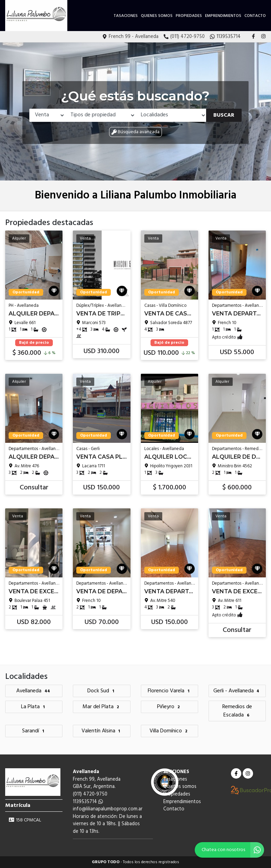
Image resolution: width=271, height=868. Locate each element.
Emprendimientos (223, 16)
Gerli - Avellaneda (237, 691)
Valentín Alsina (102, 731)
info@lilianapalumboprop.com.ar (108, 809)
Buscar (224, 115)
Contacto (255, 16)
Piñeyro (169, 707)
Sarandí (34, 731)
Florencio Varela (170, 691)
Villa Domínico (169, 731)
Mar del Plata (102, 707)
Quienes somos (157, 16)
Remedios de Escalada (237, 711)
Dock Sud (102, 691)
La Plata (34, 707)
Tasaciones (126, 16)
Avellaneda (34, 691)
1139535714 (88, 802)
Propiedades (189, 16)
